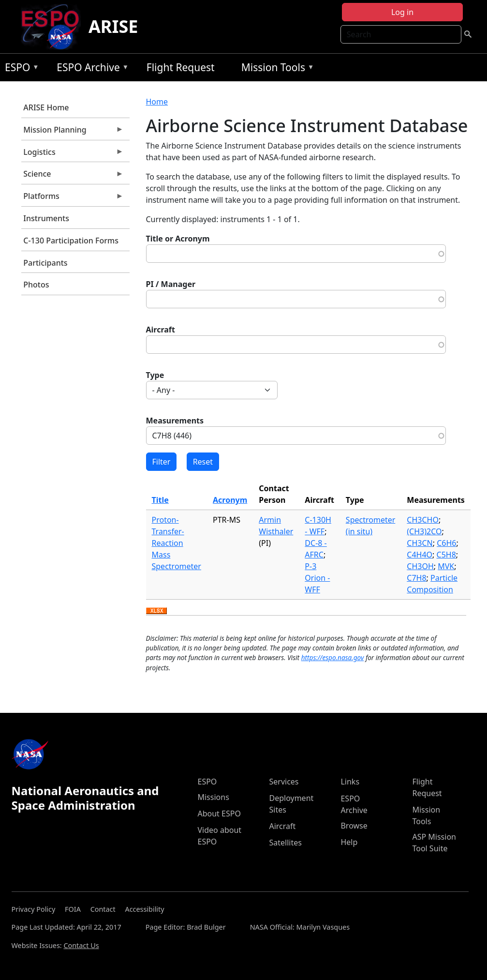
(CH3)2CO (424, 531)
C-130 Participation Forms (71, 241)
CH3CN (420, 543)
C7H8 (416, 578)
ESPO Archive (90, 69)
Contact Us (81, 945)
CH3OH (420, 566)
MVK (446, 566)
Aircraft (161, 330)
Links (350, 782)
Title (160, 500)
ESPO (20, 69)
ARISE (113, 26)
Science (73, 176)
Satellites (285, 843)
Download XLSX (156, 611)
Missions (213, 797)
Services (284, 782)
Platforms (73, 198)
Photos (36, 285)
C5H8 (446, 555)
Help (349, 842)
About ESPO (219, 814)
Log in (402, 12)
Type (155, 375)
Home (157, 102)
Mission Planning (73, 132)
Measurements (175, 421)
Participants (45, 263)
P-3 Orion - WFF (317, 578)
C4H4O (420, 555)
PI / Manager (171, 284)
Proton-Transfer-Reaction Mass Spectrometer (177, 543)
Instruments (46, 218)
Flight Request (181, 67)
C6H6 (446, 543)
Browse (354, 826)
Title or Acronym (178, 239)
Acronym (230, 500)
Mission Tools (275, 69)
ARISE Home (46, 107)
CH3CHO (423, 520)
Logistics (73, 154)
